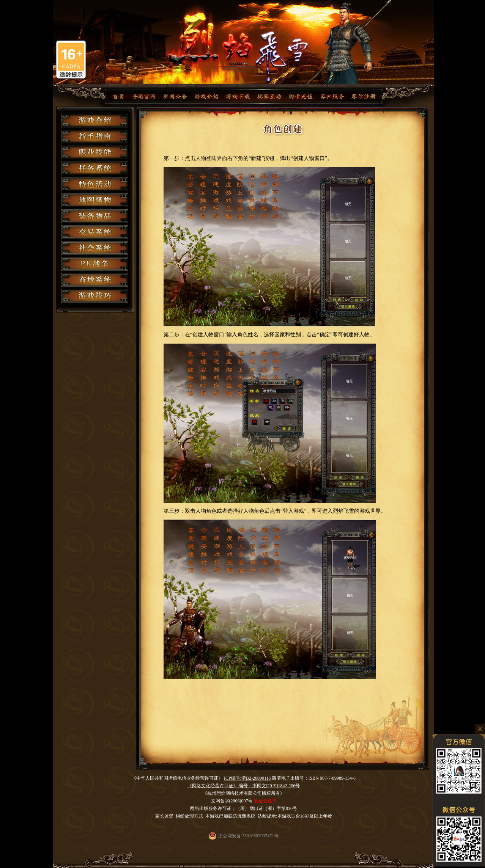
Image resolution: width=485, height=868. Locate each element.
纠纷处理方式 (189, 816)
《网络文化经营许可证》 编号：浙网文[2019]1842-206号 (244, 786)
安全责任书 (265, 801)
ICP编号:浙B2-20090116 (247, 778)
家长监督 (164, 816)
